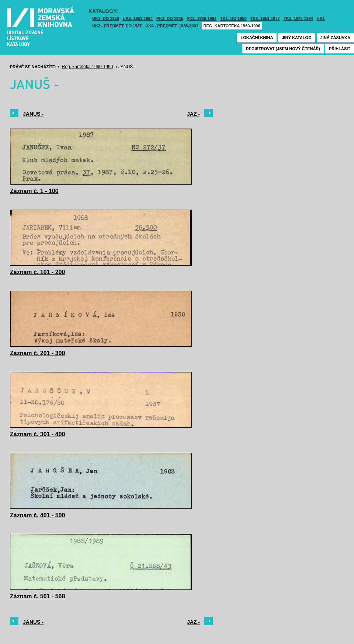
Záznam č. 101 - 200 (37, 272)
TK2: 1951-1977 (265, 18)
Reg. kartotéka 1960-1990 (232, 26)
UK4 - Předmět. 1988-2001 (172, 26)
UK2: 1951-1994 (138, 18)
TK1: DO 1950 (233, 18)
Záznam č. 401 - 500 (37, 515)
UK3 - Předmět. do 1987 (117, 26)
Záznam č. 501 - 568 (37, 596)
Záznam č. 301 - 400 (37, 434)
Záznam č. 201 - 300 (37, 353)
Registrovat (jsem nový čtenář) (283, 49)
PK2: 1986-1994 (202, 18)
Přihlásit (340, 49)
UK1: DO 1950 (106, 18)
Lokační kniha (257, 38)
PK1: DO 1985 (170, 18)
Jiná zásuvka (335, 38)
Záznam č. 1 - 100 (34, 191)
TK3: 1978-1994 (298, 18)
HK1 (321, 18)
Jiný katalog (296, 38)
